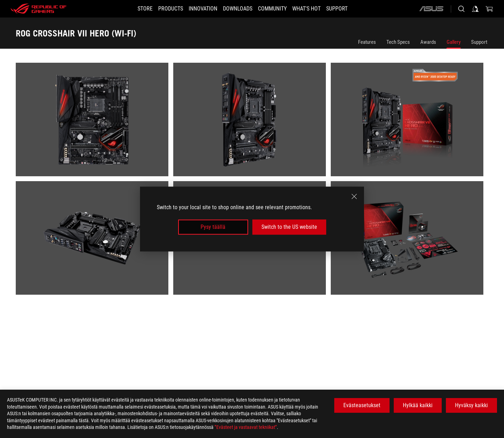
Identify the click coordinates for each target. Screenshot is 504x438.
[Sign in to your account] (475, 9)
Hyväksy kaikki (471, 405)
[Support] (349, 9)
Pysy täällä (213, 227)
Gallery (454, 42)
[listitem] (94, 122)
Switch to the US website (289, 227)
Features (367, 42)
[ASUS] (431, 9)
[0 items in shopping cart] (489, 9)
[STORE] (132, 9)
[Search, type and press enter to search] (461, 9)
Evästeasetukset (362, 405)
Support (479, 42)
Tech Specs (398, 42)
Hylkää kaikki (418, 405)
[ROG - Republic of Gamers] (38, 9)
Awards (428, 42)
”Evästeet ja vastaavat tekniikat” (246, 427)
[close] (354, 197)
